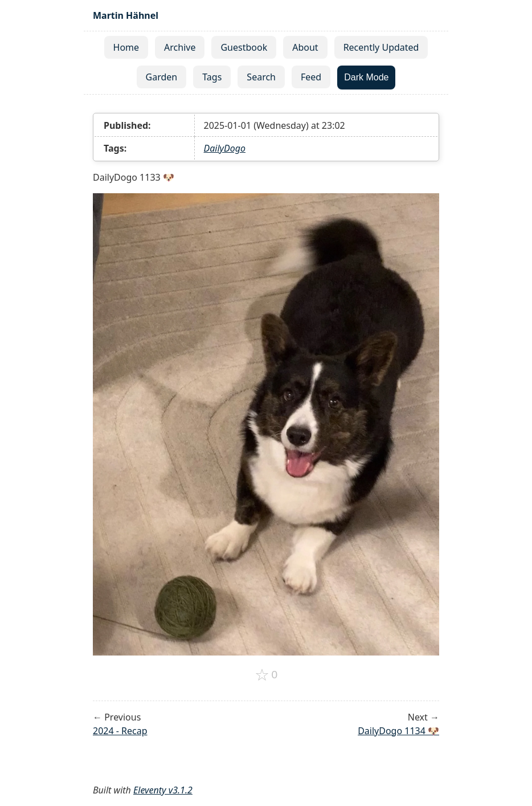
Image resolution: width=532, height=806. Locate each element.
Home (126, 47)
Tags (212, 77)
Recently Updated (381, 47)
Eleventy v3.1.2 (163, 790)
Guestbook (244, 47)
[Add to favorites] (266, 675)
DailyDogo (225, 148)
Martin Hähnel (126, 15)
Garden (162, 77)
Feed (311, 77)
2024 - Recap (120, 731)
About (305, 47)
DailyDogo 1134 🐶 (398, 731)
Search (261, 77)
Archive (180, 47)
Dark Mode (366, 77)
